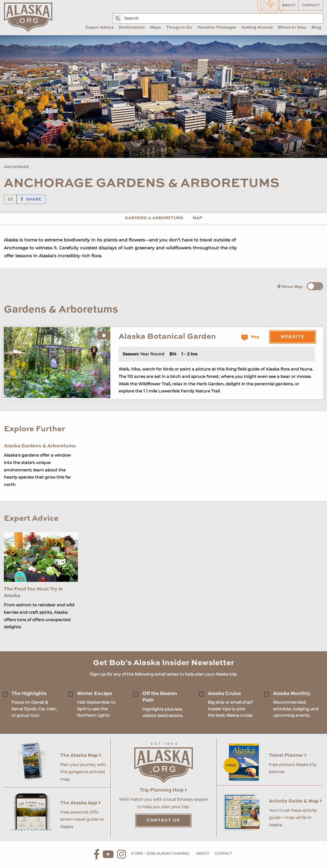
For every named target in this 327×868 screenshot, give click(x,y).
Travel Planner (288, 755)
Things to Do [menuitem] (179, 28)
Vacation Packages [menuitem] (217, 28)
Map (197, 218)
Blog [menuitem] (316, 28)
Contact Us (163, 820)
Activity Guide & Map (295, 801)
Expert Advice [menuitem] (100, 28)
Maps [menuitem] (155, 28)
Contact (311, 5)
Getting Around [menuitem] (257, 28)
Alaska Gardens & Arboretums (40, 446)
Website (293, 337)
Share (31, 200)
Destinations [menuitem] (132, 28)
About (289, 5)
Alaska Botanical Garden (167, 337)
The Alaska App (80, 803)
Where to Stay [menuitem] (292, 28)
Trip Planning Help (163, 790)
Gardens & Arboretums (154, 218)
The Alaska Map (81, 755)
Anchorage (16, 167)
